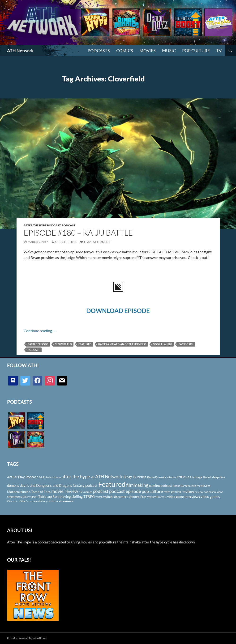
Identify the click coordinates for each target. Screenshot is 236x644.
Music (169, 51)
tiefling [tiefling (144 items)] (77, 496)
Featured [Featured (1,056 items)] (112, 484)
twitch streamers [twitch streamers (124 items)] (116, 497)
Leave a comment (97, 242)
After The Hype (66, 242)
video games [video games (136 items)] (210, 497)
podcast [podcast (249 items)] (101, 491)
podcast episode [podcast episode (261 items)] (125, 491)
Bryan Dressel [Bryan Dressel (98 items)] (156, 477)
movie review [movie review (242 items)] (65, 491)
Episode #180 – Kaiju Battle (78, 233)
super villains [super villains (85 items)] (30, 497)
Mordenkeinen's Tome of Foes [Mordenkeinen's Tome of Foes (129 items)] (29, 492)
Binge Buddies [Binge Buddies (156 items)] (135, 477)
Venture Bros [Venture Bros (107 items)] (138, 497)
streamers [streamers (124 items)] (14, 497)
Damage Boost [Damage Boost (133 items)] (201, 477)
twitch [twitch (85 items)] (99, 497)
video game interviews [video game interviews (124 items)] (184, 497)
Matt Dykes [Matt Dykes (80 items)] (204, 486)
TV (219, 51)
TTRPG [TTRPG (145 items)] (89, 496)
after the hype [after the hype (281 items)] (76, 477)
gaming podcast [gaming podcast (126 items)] (161, 485)
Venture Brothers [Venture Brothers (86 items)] (157, 497)
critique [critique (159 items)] (183, 477)
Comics (125, 51)
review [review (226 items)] (188, 491)
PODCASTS (99, 51)
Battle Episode (38, 344)
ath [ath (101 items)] (92, 477)
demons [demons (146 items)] (13, 485)
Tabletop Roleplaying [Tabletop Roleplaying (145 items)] (55, 496)
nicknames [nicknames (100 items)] (86, 492)
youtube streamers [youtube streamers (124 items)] (60, 501)
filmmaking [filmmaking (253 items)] (137, 485)
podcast (34, 350)
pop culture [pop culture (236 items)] (152, 491)
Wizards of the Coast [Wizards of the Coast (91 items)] (20, 501)
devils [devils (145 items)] (24, 485)
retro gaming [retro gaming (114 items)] (172, 492)
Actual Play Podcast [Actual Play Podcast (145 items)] (23, 477)
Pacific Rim (186, 344)
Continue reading (40, 331)
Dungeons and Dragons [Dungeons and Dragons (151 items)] (54, 485)
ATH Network (20, 51)
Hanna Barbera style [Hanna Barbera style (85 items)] (184, 486)
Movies (148, 51)
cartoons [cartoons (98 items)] (171, 477)
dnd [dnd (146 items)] (33, 485)
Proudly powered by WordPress (27, 638)
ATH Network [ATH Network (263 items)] (109, 477)
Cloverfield (63, 344)
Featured (85, 344)
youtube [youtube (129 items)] (39, 501)
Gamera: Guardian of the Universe (122, 344)
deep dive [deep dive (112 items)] (219, 477)
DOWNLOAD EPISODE (118, 311)
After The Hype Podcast (42, 225)
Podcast (69, 225)
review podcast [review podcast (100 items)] (204, 492)
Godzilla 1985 (162, 344)
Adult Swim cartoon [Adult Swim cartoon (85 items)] (50, 477)
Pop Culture (196, 51)
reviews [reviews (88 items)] (219, 492)
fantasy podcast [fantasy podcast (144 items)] (85, 485)
